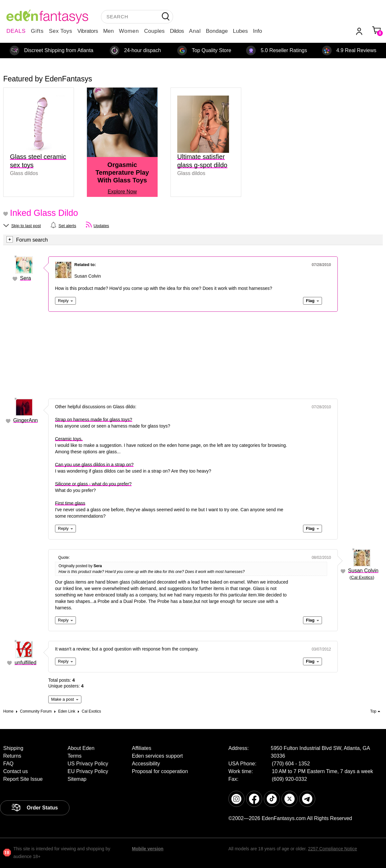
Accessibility (146, 764)
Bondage (217, 31)
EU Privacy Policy (88, 771)
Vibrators (88, 31)
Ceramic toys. (69, 439)
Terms (75, 756)
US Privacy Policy (88, 764)
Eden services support (157, 756)
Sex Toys (61, 31)
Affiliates (142, 748)
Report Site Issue (23, 779)
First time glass (70, 503)
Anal (195, 31)
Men (109, 31)
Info (257, 31)
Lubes (240, 31)
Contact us (15, 771)
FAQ (8, 764)
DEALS (16, 31)
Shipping (13, 748)
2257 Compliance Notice (332, 849)
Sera (25, 278)
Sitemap (77, 779)
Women (129, 31)
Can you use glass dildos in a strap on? (94, 465)
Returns (12, 756)
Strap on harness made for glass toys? (94, 420)
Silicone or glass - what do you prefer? (93, 484)
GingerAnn (26, 420)
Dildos (177, 31)
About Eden (81, 748)
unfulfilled (25, 663)
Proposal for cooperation (160, 771)
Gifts (37, 31)
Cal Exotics (362, 577)
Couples (154, 31)
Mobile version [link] (148, 849)
